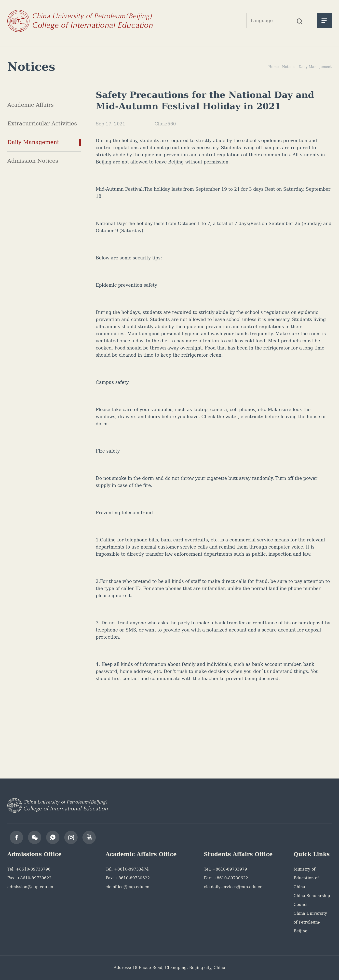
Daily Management (33, 142)
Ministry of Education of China (306, 878)
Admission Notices (33, 161)
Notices (289, 67)
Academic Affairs (31, 105)
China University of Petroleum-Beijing (310, 922)
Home (273, 67)
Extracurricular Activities (42, 124)
